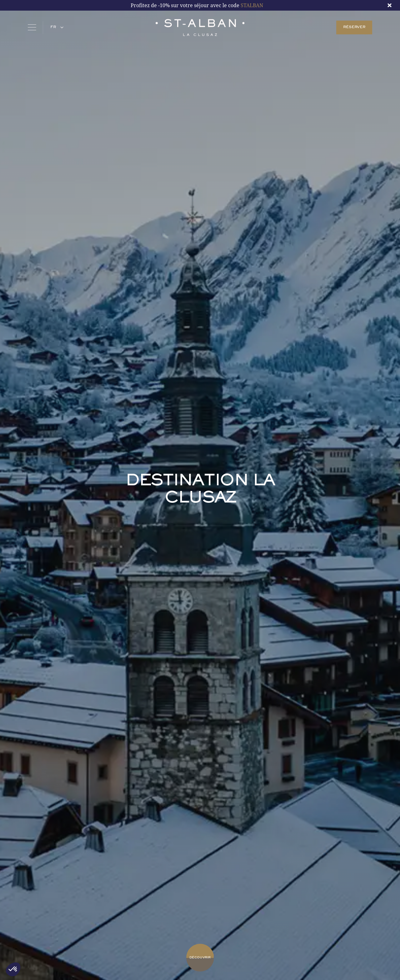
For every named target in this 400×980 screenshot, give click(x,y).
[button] (56, 27)
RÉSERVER (354, 27)
